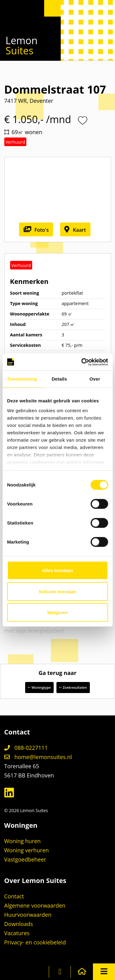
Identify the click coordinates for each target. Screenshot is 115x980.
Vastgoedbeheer (25, 859)
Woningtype (39, 687)
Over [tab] (95, 379)
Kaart (75, 230)
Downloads (19, 924)
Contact (14, 896)
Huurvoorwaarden (28, 915)
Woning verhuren (27, 850)
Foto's (36, 230)
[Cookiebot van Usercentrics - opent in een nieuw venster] (82, 362)
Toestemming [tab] (22, 379)
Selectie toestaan (57, 591)
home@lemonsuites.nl (38, 757)
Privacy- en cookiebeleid (35, 942)
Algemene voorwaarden (35, 905)
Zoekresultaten (73, 687)
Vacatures (17, 933)
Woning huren (23, 841)
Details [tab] (59, 379)
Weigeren (57, 612)
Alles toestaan (58, 570)
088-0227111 (26, 748)
